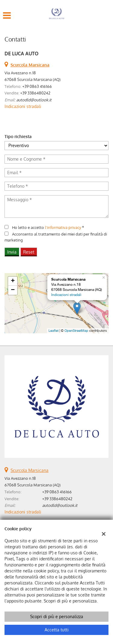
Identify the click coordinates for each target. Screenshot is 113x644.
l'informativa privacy (63, 227)
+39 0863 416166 (37, 86)
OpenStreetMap (76, 331)
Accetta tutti (57, 630)
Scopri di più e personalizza (57, 616)
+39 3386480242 (35, 93)
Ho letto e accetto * (48, 227)
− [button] (13, 290)
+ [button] (13, 281)
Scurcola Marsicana (30, 470)
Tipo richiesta (18, 136)
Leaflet (53, 331)
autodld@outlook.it (34, 100)
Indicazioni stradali (23, 106)
